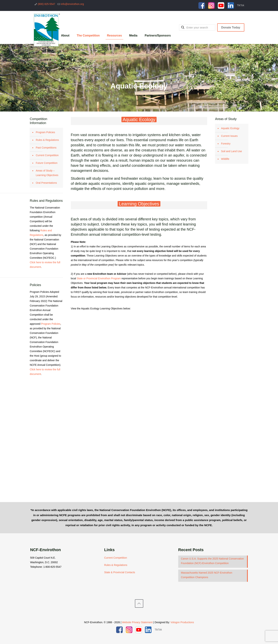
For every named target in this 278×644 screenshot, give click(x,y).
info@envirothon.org (72, 4)
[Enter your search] (197, 27)
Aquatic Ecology (230, 128)
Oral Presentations (46, 183)
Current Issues (229, 136)
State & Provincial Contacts (120, 572)
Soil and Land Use (231, 151)
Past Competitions (46, 148)
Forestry (226, 144)
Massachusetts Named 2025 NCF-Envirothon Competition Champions (207, 575)
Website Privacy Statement (137, 622)
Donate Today (231, 27)
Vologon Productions (182, 622)
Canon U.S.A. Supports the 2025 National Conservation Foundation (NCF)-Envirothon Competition (212, 561)
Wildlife (225, 159)
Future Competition (47, 163)
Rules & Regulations (47, 140)
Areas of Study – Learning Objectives (47, 173)
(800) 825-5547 (46, 4)
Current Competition (47, 155)
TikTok (241, 5)
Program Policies (45, 132)
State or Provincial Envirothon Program (99, 278)
